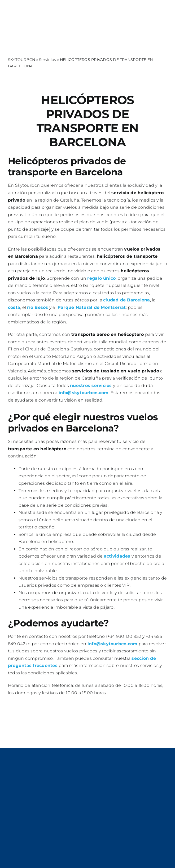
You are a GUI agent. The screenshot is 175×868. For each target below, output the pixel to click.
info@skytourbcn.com (84, 393)
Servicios (47, 60)
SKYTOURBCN (21, 60)
